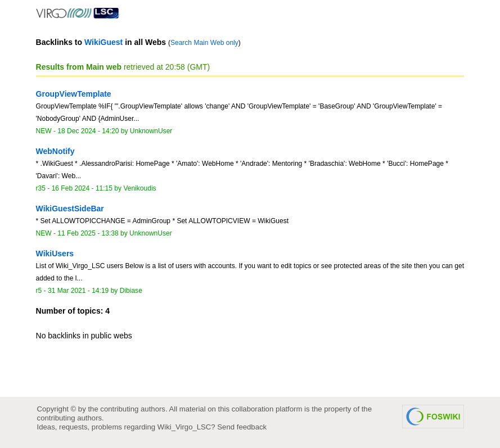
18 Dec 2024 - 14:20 (88, 131)
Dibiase (131, 291)
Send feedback (242, 427)
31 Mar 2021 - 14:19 (78, 291)
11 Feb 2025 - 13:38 (88, 233)
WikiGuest (103, 42)
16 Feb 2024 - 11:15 (82, 188)
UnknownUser (151, 131)
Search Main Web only (204, 43)
